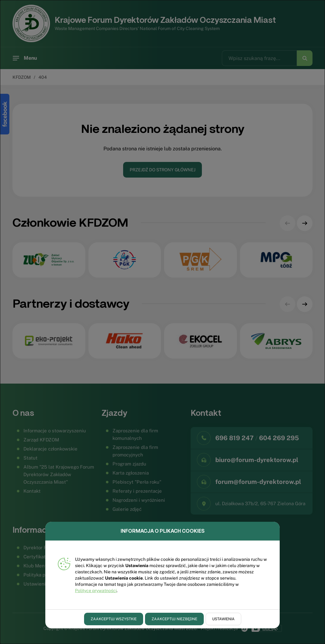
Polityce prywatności (96, 591)
